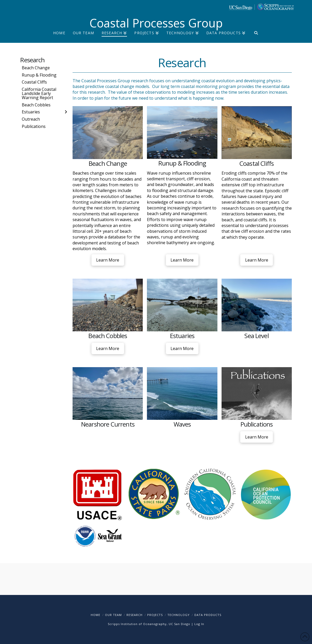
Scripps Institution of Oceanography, (138, 624)
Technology (179, 615)
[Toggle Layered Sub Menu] (44, 112)
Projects (155, 615)
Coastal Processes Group (156, 23)
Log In (199, 624)
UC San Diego (179, 624)
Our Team (113, 615)
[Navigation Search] (256, 37)
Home (95, 615)
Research (32, 60)
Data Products (208, 615)
